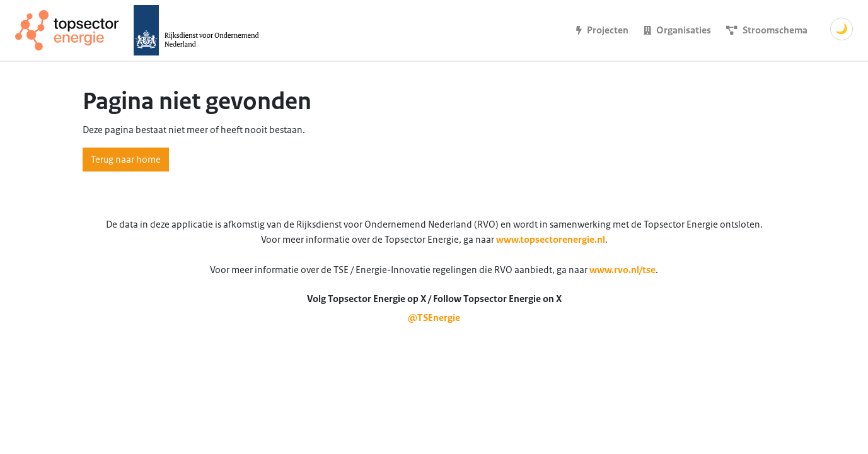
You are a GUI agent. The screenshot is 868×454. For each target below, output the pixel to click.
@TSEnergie (434, 318)
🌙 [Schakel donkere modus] (842, 29)
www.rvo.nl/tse (622, 270)
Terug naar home (126, 160)
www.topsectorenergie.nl (551, 240)
